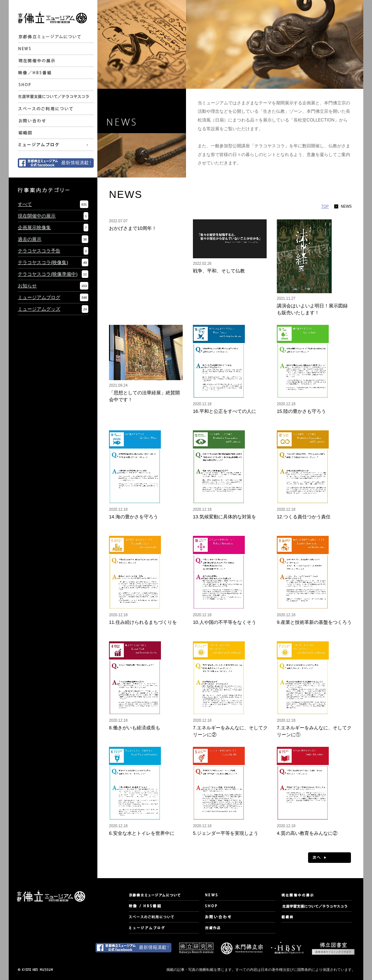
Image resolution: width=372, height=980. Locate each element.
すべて (25, 204)
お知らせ (27, 286)
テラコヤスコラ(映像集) (43, 262)
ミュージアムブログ (39, 297)
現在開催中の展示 (37, 216)
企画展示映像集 (34, 228)
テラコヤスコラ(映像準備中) (48, 274)
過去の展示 (30, 239)
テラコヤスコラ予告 (39, 251)
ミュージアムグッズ (39, 309)
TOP (325, 206)
